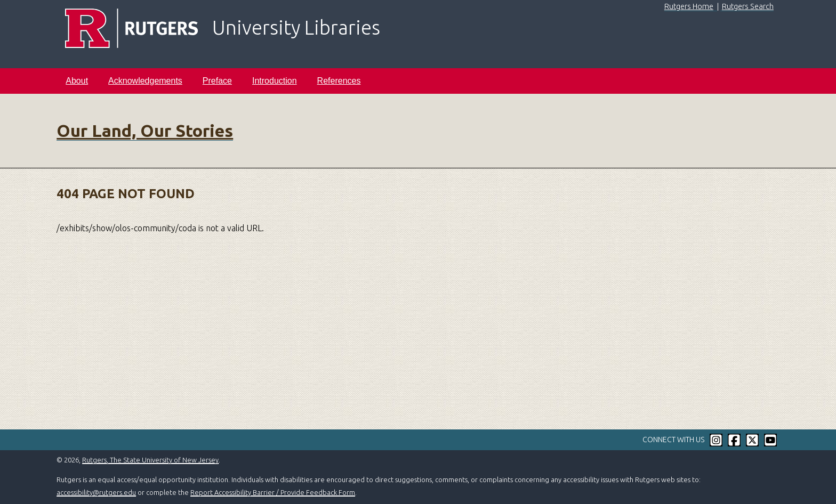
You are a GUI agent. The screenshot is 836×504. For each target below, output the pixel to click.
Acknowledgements (145, 81)
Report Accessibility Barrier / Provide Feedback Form (273, 492)
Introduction (275, 81)
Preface (217, 81)
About (77, 81)
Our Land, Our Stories (145, 131)
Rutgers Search (748, 6)
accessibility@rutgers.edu (96, 492)
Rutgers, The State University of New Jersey (150, 460)
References (339, 81)
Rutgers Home (689, 6)
